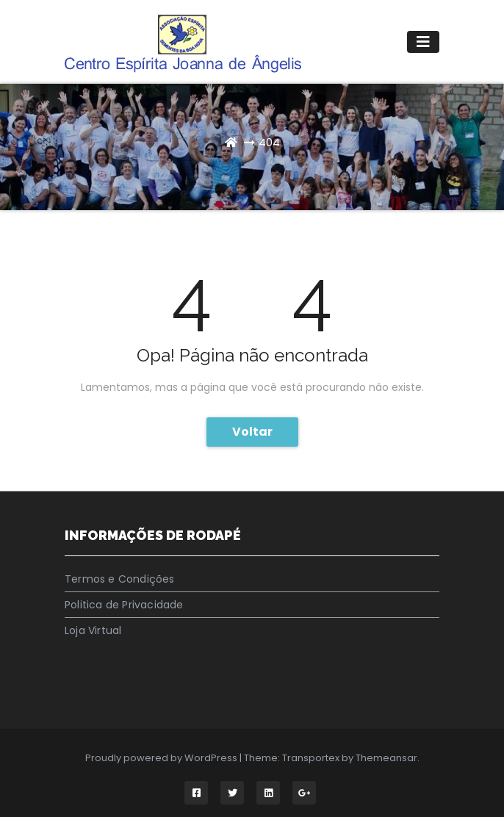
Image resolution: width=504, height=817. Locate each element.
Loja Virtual (93, 630)
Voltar (252, 432)
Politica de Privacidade (124, 605)
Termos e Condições (120, 579)
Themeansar (386, 758)
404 (269, 142)
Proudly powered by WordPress (162, 758)
